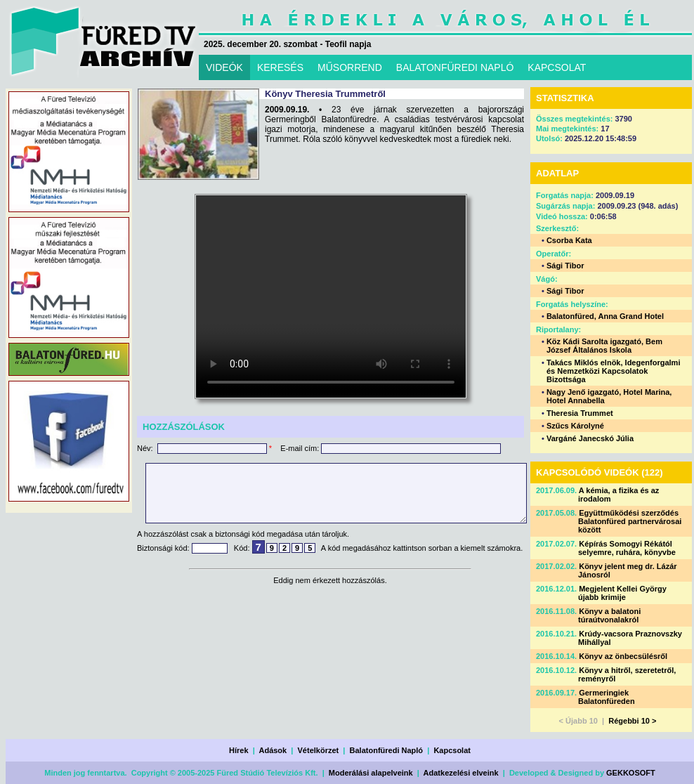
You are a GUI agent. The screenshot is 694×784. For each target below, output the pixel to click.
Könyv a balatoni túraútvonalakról (609, 615)
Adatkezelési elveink (461, 773)
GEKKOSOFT (631, 773)
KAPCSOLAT (557, 67)
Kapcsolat (452, 750)
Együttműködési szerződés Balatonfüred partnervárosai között (630, 521)
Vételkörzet (319, 750)
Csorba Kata (569, 240)
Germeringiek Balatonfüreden (607, 697)
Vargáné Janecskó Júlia (590, 438)
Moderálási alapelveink (371, 773)
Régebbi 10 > (632, 721)
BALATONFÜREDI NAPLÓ (455, 67)
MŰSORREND (350, 67)
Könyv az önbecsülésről (623, 656)
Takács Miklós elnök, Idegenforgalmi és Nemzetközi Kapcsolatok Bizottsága (614, 371)
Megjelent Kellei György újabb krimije (622, 593)
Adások (273, 750)
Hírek (239, 750)
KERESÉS (280, 67)
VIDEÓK (224, 67)
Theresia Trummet (580, 413)
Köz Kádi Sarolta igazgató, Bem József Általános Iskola (604, 346)
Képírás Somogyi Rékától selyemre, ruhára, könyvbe (627, 548)
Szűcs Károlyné (575, 426)
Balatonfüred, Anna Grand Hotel (605, 316)
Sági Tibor (565, 266)
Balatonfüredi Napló (387, 750)
